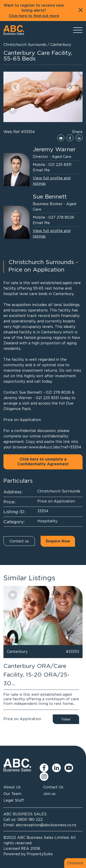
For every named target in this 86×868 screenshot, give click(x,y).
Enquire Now (58, 541)
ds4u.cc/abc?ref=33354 (60, 447)
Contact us (19, 541)
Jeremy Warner (54, 149)
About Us (12, 787)
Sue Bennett (50, 196)
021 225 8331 (60, 165)
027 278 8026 (61, 217)
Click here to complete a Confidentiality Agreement (43, 462)
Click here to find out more (34, 16)
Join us (49, 794)
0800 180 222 (30, 819)
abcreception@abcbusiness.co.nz (46, 825)
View (66, 719)
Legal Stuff (14, 800)
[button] (15, 87)
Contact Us (53, 787)
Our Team (12, 794)
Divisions (75, 863)
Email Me (41, 170)
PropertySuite (40, 854)
